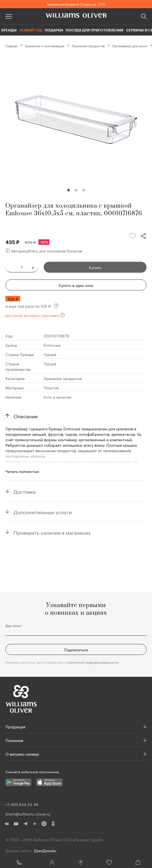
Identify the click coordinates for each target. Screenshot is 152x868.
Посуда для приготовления (95, 30)
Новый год (31, 30)
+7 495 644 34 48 (19, 863)
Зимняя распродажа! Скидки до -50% (76, 4)
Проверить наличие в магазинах (52, 532)
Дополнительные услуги (43, 511)
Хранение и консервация (44, 45)
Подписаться (76, 649)
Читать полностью (22, 471)
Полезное (14, 740)
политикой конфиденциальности (93, 662)
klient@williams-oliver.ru (28, 814)
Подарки (54, 30)
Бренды (9, 30)
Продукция (15, 726)
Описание (26, 416)
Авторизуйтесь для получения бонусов (44, 251)
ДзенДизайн (45, 850)
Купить (95, 267)
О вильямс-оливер (22, 754)
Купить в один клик (76, 285)
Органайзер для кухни (130, 45)
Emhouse (52, 345)
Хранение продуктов (88, 45)
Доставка (25, 491)
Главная (11, 45)
